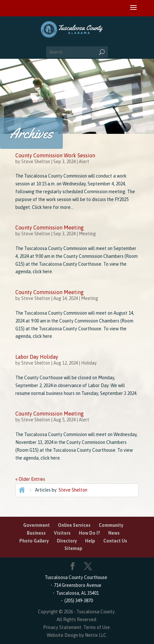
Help (90, 541)
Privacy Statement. (63, 627)
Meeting (87, 234)
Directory (67, 541)
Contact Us (115, 541)
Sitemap (73, 548)
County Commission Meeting (50, 228)
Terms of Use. (97, 627)
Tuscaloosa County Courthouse (77, 577)
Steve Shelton (36, 162)
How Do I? (89, 533)
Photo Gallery (34, 541)
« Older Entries (30, 479)
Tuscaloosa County (96, 612)
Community (111, 525)
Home (21, 489)
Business (36, 533)
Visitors (62, 533)
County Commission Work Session (55, 155)
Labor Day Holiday (37, 357)
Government (36, 525)
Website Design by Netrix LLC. (77, 635)
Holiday (89, 363)
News (114, 533)
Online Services (74, 525)
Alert (84, 162)
